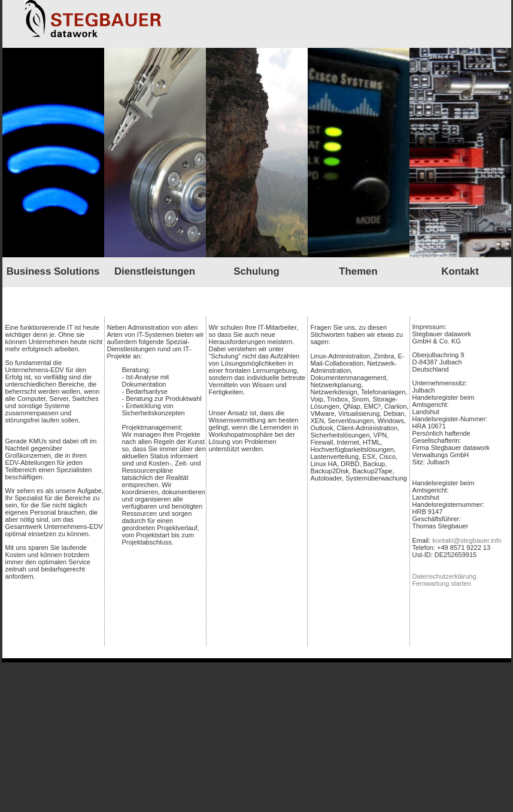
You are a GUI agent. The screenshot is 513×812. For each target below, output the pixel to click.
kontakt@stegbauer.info (467, 540)
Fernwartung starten (442, 583)
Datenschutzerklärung (444, 576)
